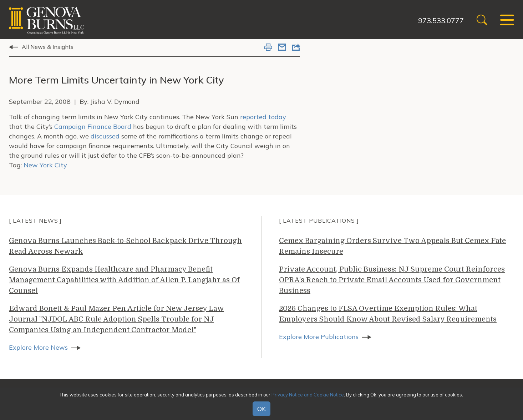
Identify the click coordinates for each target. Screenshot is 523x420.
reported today (263, 117)
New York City (45, 165)
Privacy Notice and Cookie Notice (308, 395)
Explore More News (38, 347)
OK (261, 409)
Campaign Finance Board (93, 126)
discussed (105, 136)
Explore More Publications (319, 337)
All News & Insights (48, 47)
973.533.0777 (441, 21)
